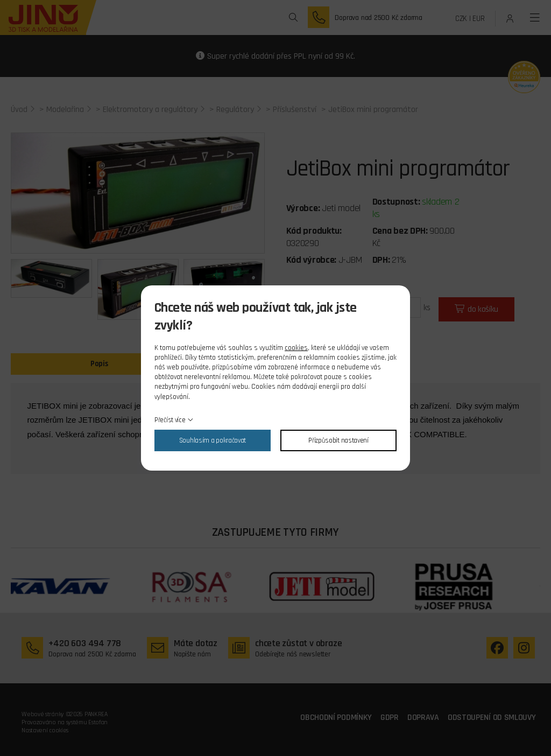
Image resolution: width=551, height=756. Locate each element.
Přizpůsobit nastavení (338, 440)
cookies (296, 348)
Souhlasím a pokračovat (213, 440)
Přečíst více (170, 420)
